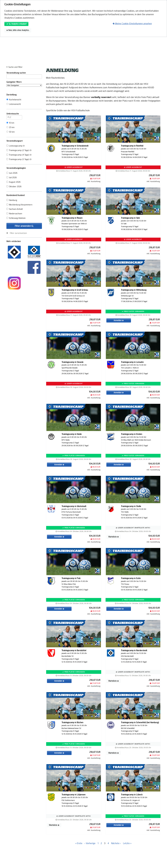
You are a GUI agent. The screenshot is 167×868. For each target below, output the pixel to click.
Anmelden (119, 321)
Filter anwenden (24, 226)
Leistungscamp (15, 146)
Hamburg (12, 200)
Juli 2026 (12, 178)
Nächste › (116, 843)
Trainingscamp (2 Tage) (19, 150)
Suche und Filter (15, 67)
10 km (10, 123)
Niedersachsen (14, 214)
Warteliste (113, 537)
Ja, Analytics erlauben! (16, 24)
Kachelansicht (14, 100)
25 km (10, 127)
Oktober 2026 (14, 187)
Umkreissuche (14, 114)
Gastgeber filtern (24, 84)
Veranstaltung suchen (24, 73)
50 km (11, 132)
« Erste (79, 843)
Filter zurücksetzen (18, 233)
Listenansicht (14, 104)
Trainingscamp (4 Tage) (19, 155)
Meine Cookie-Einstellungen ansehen (132, 24)
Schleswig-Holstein (16, 218)
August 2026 (13, 182)
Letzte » (127, 843)
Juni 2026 (12, 173)
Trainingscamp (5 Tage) (19, 159)
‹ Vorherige (90, 843)
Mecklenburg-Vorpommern (19, 205)
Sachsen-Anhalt (15, 209)
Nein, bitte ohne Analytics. (18, 30)
